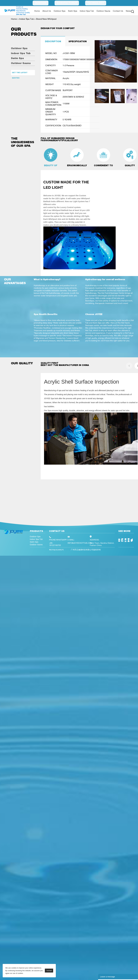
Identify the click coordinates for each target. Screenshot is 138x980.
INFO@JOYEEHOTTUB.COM (80, 543)
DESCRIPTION (53, 41)
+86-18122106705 (55, 544)
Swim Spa (73, 11)
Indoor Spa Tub (87, 11)
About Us (47, 11)
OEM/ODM (41, 3)
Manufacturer (67, 3)
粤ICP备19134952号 (56, 550)
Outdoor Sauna (103, 11)
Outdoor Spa (59, 11)
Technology (96, 3)
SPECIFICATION (78, 41)
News (128, 11)
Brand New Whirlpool (46, 19)
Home (37, 11)
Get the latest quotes (20, 73)
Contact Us (118, 11)
